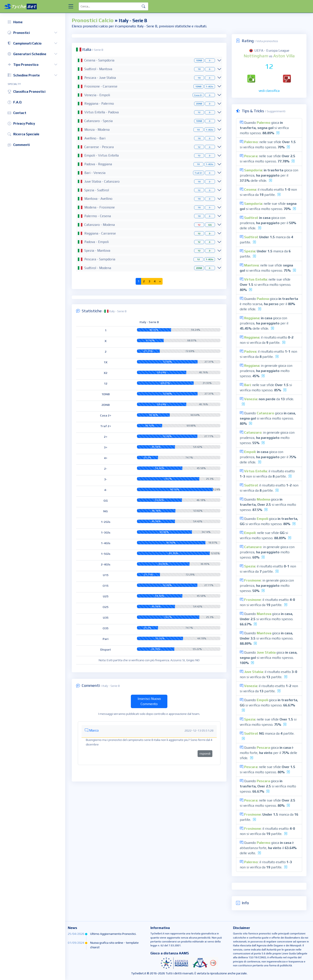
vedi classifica (269, 91)
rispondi (205, 754)
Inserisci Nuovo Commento (149, 701)
